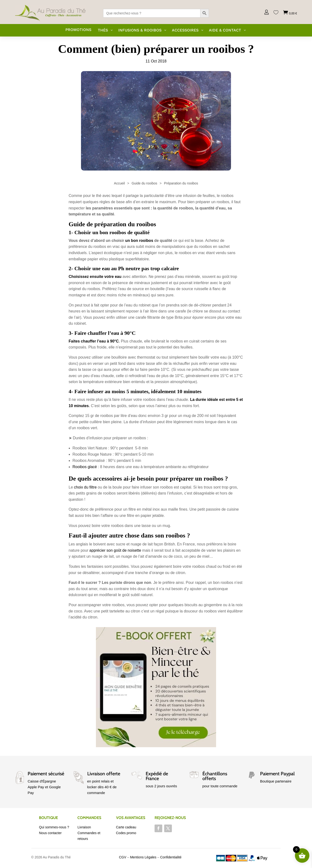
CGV (123, 857)
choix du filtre (85, 487)
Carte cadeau (126, 827)
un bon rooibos (139, 241)
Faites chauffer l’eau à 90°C (94, 341)
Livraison (84, 827)
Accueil (119, 183)
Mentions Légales (143, 857)
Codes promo (126, 833)
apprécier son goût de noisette (115, 550)
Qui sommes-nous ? (54, 827)
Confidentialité (171, 857)
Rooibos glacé (85, 467)
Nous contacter (50, 833)
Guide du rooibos (144, 183)
